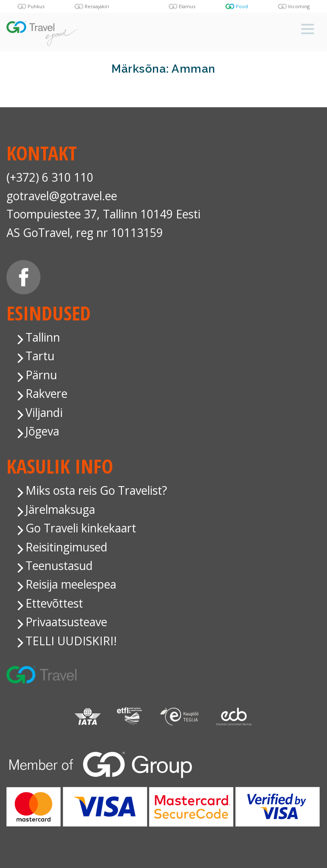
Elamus (187, 6)
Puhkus (36, 6)
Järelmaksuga (60, 509)
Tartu (40, 356)
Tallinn (43, 337)
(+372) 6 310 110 (50, 177)
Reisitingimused (67, 547)
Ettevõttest (54, 603)
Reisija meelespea (71, 584)
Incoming (299, 6)
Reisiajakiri (97, 6)
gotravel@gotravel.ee (62, 196)
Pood (242, 6)
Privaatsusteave (66, 622)
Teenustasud (59, 566)
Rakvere (46, 394)
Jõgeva (42, 431)
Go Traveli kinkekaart (81, 528)
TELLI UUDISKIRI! (71, 641)
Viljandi (44, 413)
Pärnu (41, 375)
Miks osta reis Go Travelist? (96, 490)
